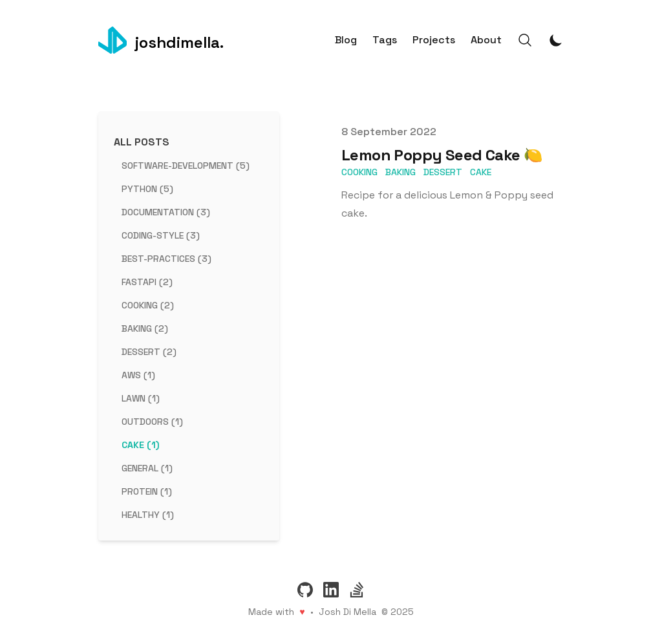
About (486, 40)
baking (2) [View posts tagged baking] (145, 328)
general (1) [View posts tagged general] (147, 468)
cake (481, 172)
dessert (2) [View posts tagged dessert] (149, 352)
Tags (385, 40)
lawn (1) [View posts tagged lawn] (141, 398)
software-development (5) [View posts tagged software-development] (186, 166)
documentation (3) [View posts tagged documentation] (166, 212)
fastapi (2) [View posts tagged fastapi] (147, 282)
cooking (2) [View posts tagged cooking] (148, 305)
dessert (443, 172)
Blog (346, 40)
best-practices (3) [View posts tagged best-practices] (166, 259)
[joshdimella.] (161, 40)
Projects (434, 40)
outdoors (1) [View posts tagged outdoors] (152, 422)
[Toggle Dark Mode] (556, 40)
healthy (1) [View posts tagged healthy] (148, 515)
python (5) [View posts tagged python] (147, 189)
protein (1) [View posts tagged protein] (147, 491)
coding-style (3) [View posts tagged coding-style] (161, 235)
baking (400, 172)
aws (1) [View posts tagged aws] (138, 375)
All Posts (142, 142)
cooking (359, 172)
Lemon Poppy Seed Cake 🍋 (442, 155)
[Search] (525, 40)
